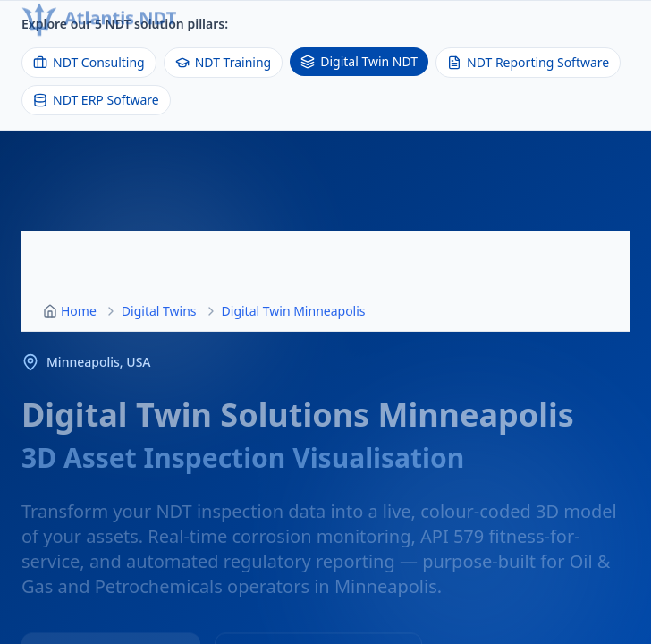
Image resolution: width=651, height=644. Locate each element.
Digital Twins (159, 311)
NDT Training (223, 62)
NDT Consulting (89, 62)
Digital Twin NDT (359, 61)
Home (79, 311)
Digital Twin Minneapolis (294, 311)
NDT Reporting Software (528, 62)
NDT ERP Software (96, 100)
